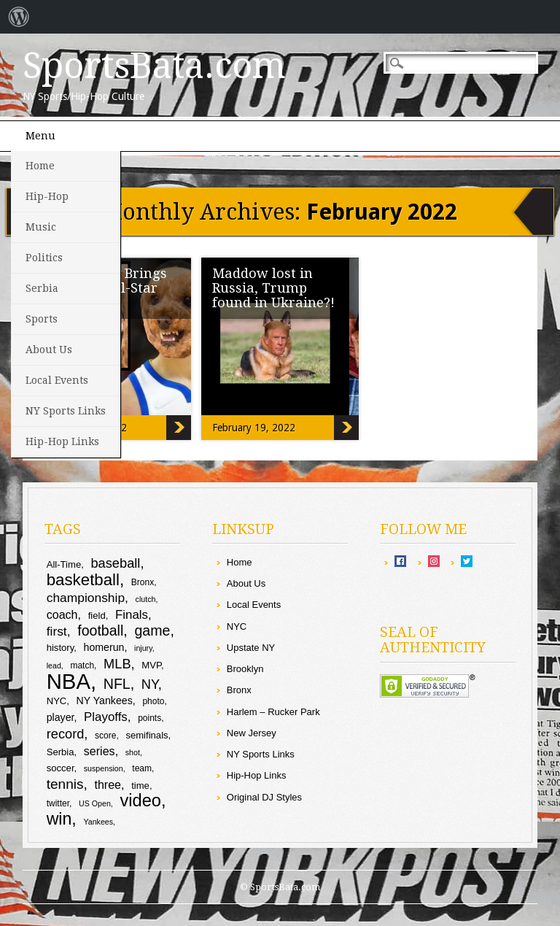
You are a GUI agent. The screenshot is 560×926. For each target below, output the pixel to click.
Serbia (42, 288)
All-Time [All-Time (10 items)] (64, 564)
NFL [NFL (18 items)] (117, 684)
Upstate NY (251, 648)
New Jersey (252, 733)
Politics (44, 258)
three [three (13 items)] (108, 784)
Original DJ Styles (264, 797)
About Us (49, 350)
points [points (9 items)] (149, 718)
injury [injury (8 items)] (143, 648)
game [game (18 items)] (152, 630)
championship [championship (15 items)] (86, 598)
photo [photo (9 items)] (153, 701)
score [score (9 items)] (105, 736)
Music (41, 227)
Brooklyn (245, 669)
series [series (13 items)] (100, 751)
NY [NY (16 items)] (150, 684)
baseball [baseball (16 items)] (115, 563)
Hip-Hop (47, 196)
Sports (42, 319)
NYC (237, 626)
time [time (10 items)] (140, 786)
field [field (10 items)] (97, 616)
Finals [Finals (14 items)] (132, 615)
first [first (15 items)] (57, 631)
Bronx (239, 690)
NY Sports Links (66, 411)
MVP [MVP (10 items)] (151, 665)
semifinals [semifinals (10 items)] (147, 735)
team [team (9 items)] (142, 768)
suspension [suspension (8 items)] (104, 768)
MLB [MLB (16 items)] (117, 664)
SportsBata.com (154, 66)
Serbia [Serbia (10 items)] (61, 752)
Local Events (57, 380)
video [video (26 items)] (140, 800)
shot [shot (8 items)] (133, 752)
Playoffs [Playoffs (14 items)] (106, 717)
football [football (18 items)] (100, 630)
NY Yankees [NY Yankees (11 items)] (105, 701)
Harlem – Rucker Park (273, 712)
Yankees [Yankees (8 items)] (98, 822)
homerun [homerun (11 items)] (104, 647)
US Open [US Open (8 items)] (95, 803)
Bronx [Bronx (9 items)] (143, 582)
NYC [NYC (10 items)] (57, 701)
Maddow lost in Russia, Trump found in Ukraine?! (273, 288)
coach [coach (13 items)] (62, 614)
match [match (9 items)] (82, 665)
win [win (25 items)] (59, 819)
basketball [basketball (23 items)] (83, 580)
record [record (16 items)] (66, 734)
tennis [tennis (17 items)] (65, 784)
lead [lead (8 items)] (54, 665)
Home (40, 166)
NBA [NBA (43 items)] (69, 681)
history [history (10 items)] (61, 648)
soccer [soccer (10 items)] (61, 768)
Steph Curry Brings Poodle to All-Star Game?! (179, 428)
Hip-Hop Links (62, 441)
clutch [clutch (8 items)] (146, 599)
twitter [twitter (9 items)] (58, 803)
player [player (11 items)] (61, 717)
